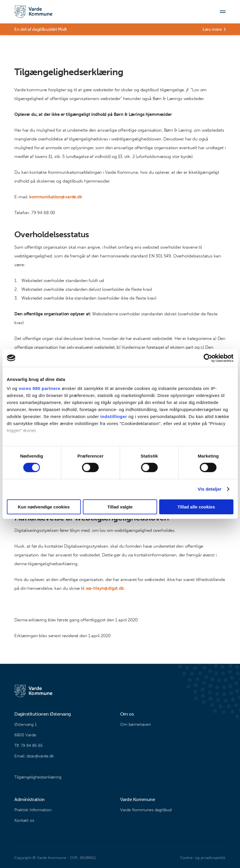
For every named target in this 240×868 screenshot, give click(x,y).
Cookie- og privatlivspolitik (203, 858)
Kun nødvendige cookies (44, 507)
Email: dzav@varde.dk (34, 756)
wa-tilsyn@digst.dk (105, 588)
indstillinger (114, 416)
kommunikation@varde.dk (56, 197)
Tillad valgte (120, 507)
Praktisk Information (33, 810)
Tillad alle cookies (196, 507)
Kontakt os (24, 820)
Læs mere (212, 29)
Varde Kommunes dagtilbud (146, 810)
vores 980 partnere (39, 388)
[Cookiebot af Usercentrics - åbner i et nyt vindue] (208, 358)
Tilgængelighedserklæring (38, 777)
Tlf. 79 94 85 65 (29, 746)
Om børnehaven (135, 725)
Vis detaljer (210, 489)
